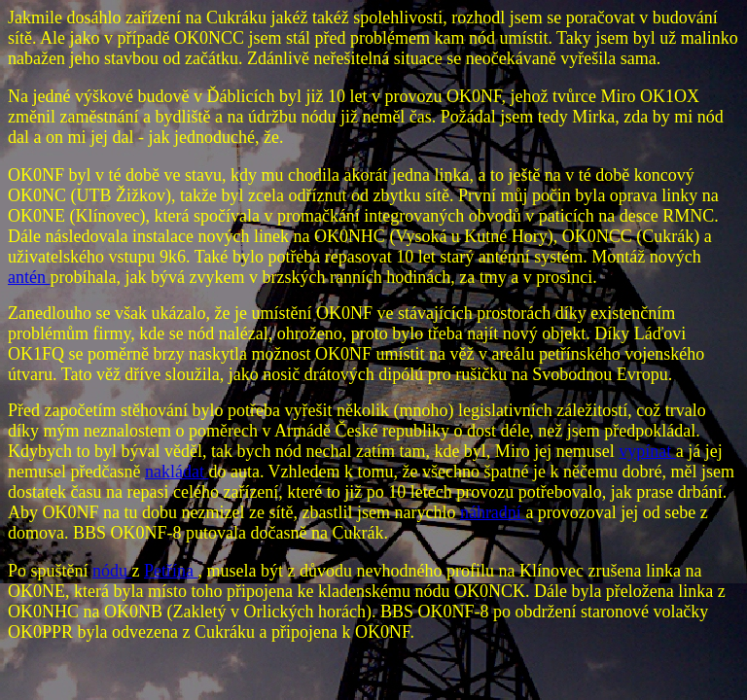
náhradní (493, 512)
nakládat (177, 472)
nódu (112, 571)
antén (29, 277)
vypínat (647, 451)
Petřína (171, 571)
